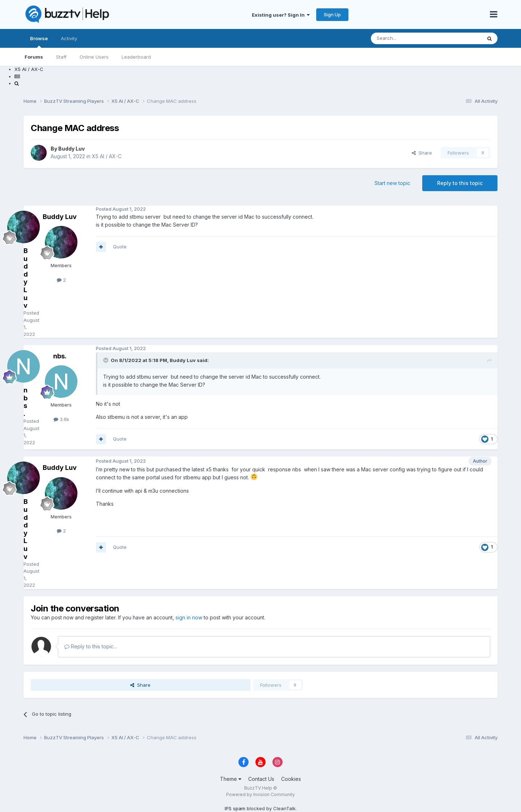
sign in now (189, 617)
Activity (69, 38)
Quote (120, 247)
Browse (39, 42)
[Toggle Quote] (106, 360)
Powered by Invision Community (260, 794)
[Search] (408, 38)
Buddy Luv (71, 149)
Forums (34, 57)
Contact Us (261, 779)
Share (422, 153)
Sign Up (332, 14)
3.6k (61, 419)
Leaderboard (136, 57)
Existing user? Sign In (281, 15)
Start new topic (392, 183)
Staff (61, 57)
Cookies (291, 779)
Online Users (94, 57)
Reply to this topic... (91, 646)
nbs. (60, 356)
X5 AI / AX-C (107, 156)
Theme (231, 779)
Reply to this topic (460, 183)
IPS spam (235, 808)
